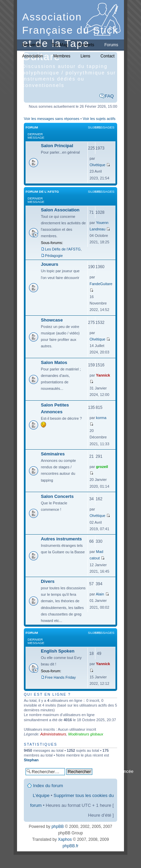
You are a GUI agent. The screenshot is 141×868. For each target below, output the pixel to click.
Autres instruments (61, 539)
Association (33, 56)
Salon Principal (57, 146)
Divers (48, 581)
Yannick (103, 375)
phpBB (58, 827)
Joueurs (50, 264)
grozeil (102, 467)
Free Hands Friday (60, 677)
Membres (62, 56)
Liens (85, 56)
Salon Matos (54, 362)
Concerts (86, 45)
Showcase (52, 320)
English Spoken (58, 651)
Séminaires (53, 454)
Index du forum (48, 786)
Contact (107, 56)
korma (101, 418)
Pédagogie (54, 256)
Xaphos (65, 839)
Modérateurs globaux (86, 734)
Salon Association (60, 210)
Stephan (31, 760)
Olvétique (97, 165)
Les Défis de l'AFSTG (63, 249)
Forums (111, 45)
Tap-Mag (60, 45)
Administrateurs (53, 734)
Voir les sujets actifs (99, 119)
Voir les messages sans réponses (52, 119)
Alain (100, 594)
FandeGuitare (101, 284)
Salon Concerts (57, 496)
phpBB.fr (71, 846)
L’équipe (41, 795)
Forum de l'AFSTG (42, 192)
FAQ (109, 96)
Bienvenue (32, 45)
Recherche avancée (114, 771)
